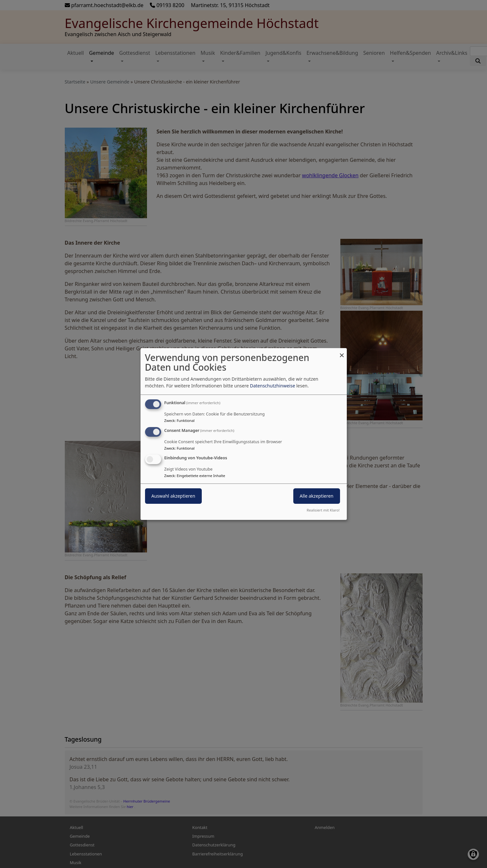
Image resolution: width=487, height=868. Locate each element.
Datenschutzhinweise (272, 386)
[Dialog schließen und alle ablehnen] (342, 352)
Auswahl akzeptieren (173, 496)
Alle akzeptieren (317, 496)
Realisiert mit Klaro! (323, 510)
